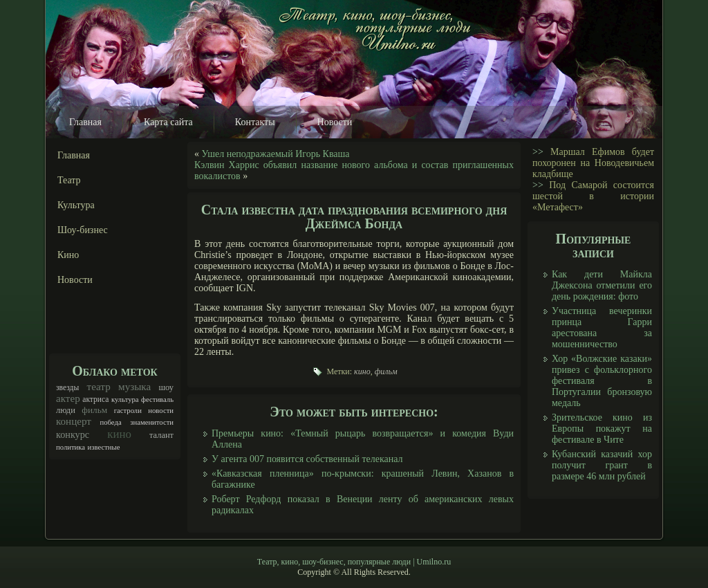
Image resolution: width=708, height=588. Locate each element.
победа (111, 422)
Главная (85, 122)
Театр (69, 180)
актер (68, 398)
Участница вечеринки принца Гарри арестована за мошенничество (602, 328)
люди (66, 410)
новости (161, 411)
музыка (134, 387)
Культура (76, 205)
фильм (94, 410)
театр (99, 387)
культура (125, 399)
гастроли (128, 411)
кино (119, 434)
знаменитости (152, 422)
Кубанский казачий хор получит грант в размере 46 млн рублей (602, 465)
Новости (335, 122)
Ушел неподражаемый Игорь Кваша (276, 154)
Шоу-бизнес (83, 230)
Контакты (255, 122)
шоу (166, 387)
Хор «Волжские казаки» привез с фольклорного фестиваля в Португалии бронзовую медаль (602, 381)
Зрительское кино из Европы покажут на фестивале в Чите (602, 429)
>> (538, 152)
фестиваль (157, 399)
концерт (74, 421)
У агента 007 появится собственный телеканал (307, 459)
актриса (95, 399)
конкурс (73, 434)
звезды (67, 388)
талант (161, 435)
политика (71, 447)
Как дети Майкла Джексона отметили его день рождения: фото (602, 285)
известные (104, 447)
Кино (68, 255)
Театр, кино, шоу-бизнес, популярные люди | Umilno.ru (354, 562)
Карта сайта (168, 122)
